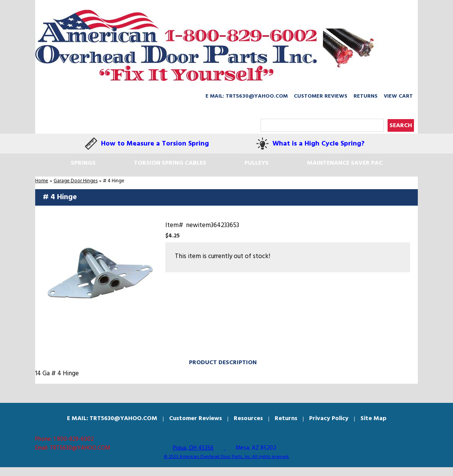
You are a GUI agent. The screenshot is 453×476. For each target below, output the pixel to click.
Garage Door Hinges (76, 181)
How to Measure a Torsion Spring (155, 144)
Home (42, 181)
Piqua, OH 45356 (193, 448)
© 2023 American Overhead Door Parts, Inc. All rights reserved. (227, 457)
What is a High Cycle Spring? (319, 144)
